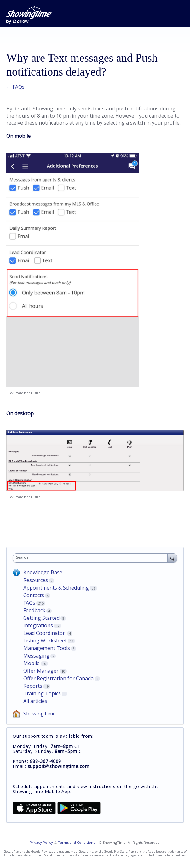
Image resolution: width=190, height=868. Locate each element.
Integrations (38, 625)
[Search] (172, 558)
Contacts (34, 595)
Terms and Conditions (76, 842)
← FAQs (15, 87)
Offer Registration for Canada (58, 678)
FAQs (29, 603)
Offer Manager (41, 671)
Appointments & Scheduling (56, 588)
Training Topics (42, 693)
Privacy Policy (41, 842)
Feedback (34, 610)
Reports (33, 686)
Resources (36, 580)
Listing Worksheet (45, 641)
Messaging (36, 656)
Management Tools (47, 648)
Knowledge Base (43, 572)
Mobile (32, 663)
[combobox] (92, 558)
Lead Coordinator (45, 633)
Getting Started (41, 618)
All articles (35, 701)
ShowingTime (40, 714)
